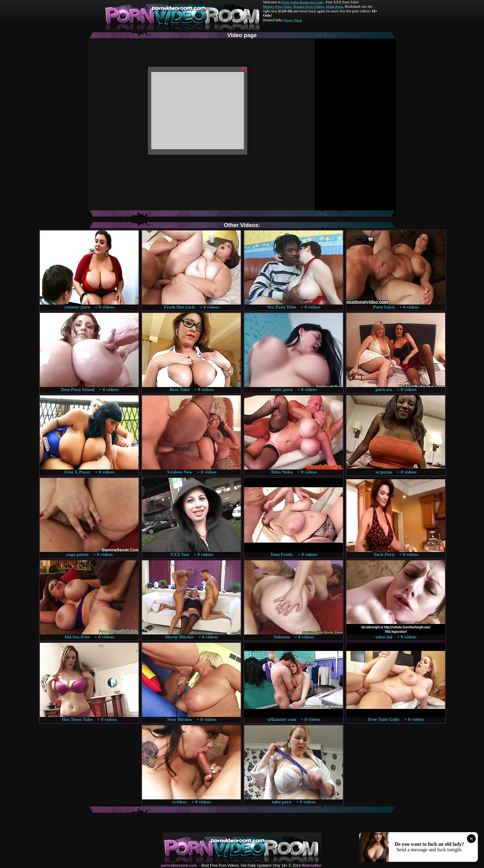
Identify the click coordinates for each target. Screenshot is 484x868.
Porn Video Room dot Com (302, 2)
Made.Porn (334, 6)
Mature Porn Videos (309, 6)
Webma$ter (311, 866)
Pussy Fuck (293, 20)
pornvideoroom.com (179, 866)
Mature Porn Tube (277, 6)
